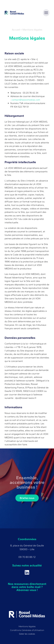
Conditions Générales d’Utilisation (27, 630)
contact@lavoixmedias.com (26, 100)
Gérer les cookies (27, 634)
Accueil (16, 30)
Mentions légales (27, 626)
